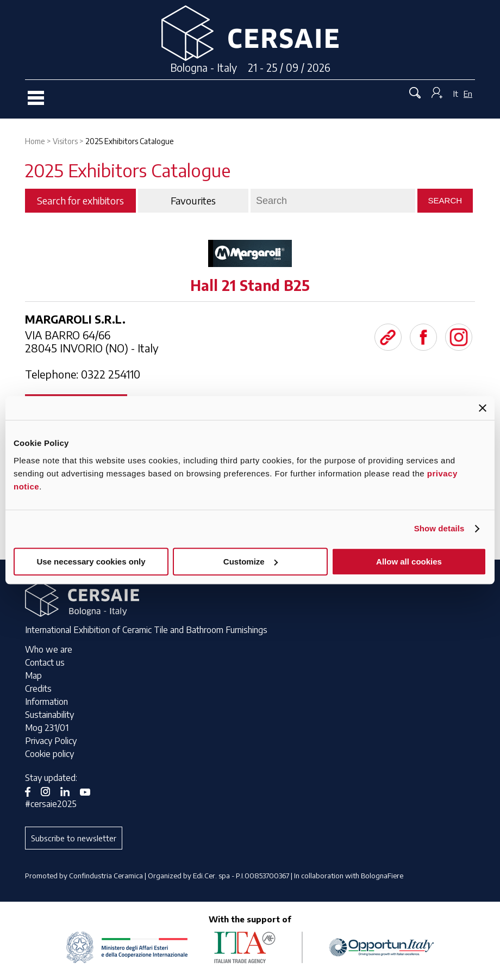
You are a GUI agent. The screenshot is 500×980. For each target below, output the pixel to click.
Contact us (45, 662)
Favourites (193, 201)
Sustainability (49, 715)
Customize (251, 562)
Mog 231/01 (47, 728)
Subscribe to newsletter (74, 838)
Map (33, 675)
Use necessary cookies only (91, 562)
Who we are (49, 649)
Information (46, 702)
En (468, 94)
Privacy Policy (51, 741)
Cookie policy (49, 754)
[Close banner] (483, 408)
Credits (38, 689)
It (456, 94)
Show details (439, 528)
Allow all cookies (409, 562)
